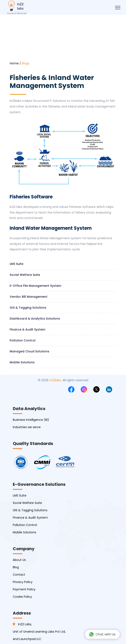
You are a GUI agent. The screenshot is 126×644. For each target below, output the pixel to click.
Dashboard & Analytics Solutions (35, 319)
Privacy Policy (23, 582)
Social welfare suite (25, 275)
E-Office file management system (35, 286)
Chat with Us (102, 634)
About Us (19, 560)
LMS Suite (16, 264)
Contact (19, 575)
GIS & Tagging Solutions (28, 308)
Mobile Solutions (22, 362)
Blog (16, 567)
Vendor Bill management (29, 297)
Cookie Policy (22, 597)
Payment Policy (24, 589)
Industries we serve (27, 427)
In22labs (55, 380)
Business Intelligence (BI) (31, 420)
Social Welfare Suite (27, 503)
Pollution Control (23, 340)
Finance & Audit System (27, 329)
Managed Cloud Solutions (29, 351)
